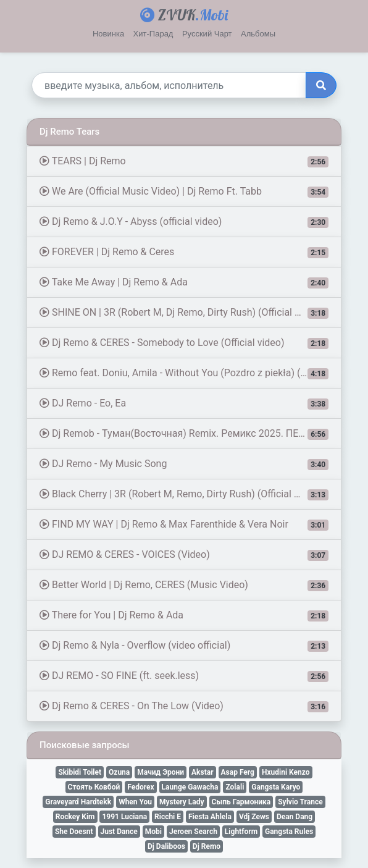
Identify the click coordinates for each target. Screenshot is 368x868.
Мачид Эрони (161, 772)
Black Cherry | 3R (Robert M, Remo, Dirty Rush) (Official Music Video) (190, 494)
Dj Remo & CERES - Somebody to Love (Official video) (184, 343)
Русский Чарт (207, 34)
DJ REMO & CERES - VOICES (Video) (184, 555)
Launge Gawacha (190, 787)
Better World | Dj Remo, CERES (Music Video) (184, 585)
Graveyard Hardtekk (78, 802)
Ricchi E (168, 817)
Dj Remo (207, 846)
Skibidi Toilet (80, 772)
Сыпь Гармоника (241, 802)
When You (135, 802)
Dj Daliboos (166, 846)
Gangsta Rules (289, 832)
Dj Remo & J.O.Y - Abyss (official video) (184, 222)
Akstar (203, 772)
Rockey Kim (75, 817)
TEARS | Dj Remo (184, 161)
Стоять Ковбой (94, 787)
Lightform (241, 832)
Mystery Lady (182, 802)
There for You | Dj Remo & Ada (184, 615)
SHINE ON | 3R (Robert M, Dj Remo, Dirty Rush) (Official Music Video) (190, 313)
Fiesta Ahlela (210, 817)
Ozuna (119, 772)
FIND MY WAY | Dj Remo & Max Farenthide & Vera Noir (184, 525)
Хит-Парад (153, 34)
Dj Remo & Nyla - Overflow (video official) (184, 646)
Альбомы (258, 34)
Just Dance (119, 832)
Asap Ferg (238, 772)
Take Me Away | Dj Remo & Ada (184, 282)
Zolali (235, 787)
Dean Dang (295, 817)
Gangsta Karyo (276, 787)
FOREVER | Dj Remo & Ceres (184, 252)
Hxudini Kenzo (286, 772)
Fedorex (140, 787)
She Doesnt (74, 832)
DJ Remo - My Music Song (184, 464)
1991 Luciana (124, 817)
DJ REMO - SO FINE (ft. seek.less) (184, 676)
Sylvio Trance (300, 802)
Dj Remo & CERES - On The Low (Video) (184, 706)
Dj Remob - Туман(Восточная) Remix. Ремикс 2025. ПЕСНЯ (184, 434)
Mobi (153, 832)
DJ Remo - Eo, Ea (184, 403)
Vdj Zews (254, 817)
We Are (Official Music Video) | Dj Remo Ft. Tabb (184, 192)
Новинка (108, 34)
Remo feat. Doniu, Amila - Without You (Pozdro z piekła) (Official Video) (190, 373)
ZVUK (184, 15)
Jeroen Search (193, 832)
